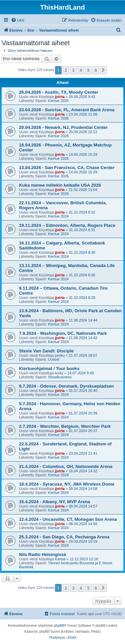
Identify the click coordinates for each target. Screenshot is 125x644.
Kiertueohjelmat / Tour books (49, 368)
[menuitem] (18, 20)
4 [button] (81, 70)
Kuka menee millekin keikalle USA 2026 (60, 185)
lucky (59, 373)
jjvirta (60, 97)
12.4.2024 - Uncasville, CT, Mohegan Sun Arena (68, 519)
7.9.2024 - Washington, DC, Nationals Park (63, 333)
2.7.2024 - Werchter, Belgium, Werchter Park (65, 426)
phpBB (59, 626)
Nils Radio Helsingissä (42, 554)
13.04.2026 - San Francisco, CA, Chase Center (67, 168)
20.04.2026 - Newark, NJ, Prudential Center (63, 127)
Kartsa (60, 559)
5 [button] (88, 70)
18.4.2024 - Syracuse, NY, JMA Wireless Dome (67, 484)
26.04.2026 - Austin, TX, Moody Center (59, 92)
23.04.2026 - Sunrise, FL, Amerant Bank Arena (67, 110)
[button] (103, 70)
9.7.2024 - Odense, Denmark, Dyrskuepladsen (66, 386)
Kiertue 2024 (58, 216)
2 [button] (66, 70)
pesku (60, 355)
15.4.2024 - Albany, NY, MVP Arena (54, 502)
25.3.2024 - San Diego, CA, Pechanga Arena (64, 537)
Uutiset (54, 359)
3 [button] (73, 70)
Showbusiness (60, 377)
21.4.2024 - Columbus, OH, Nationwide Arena (66, 466)
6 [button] (96, 70)
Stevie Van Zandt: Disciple (46, 351)
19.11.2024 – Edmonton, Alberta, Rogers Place (67, 225)
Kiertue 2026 (58, 101)
